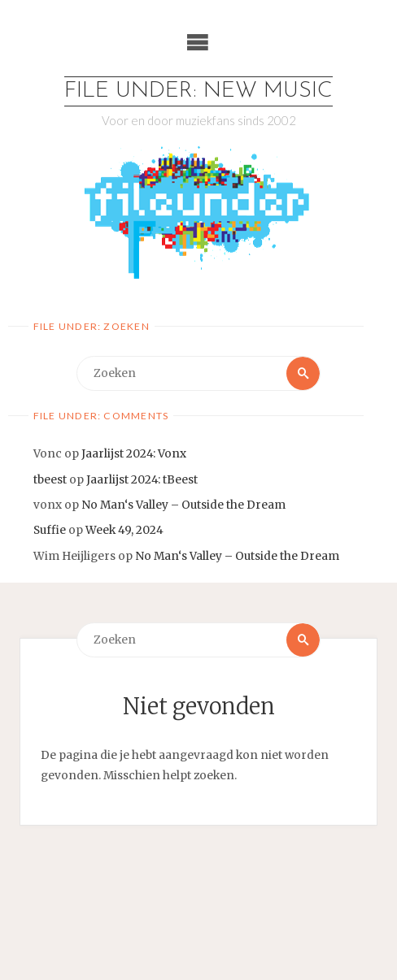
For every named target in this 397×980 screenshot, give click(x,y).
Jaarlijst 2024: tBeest (142, 480)
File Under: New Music (198, 91)
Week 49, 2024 (124, 530)
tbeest (50, 480)
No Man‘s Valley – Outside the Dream (183, 505)
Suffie (50, 530)
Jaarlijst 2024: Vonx (134, 454)
